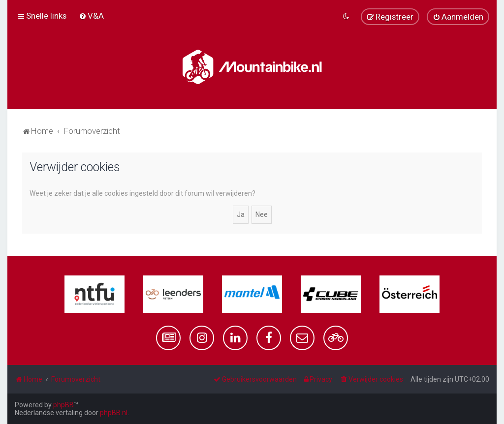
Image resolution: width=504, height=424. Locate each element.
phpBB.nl (114, 413)
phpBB (63, 405)
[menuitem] (91, 16)
